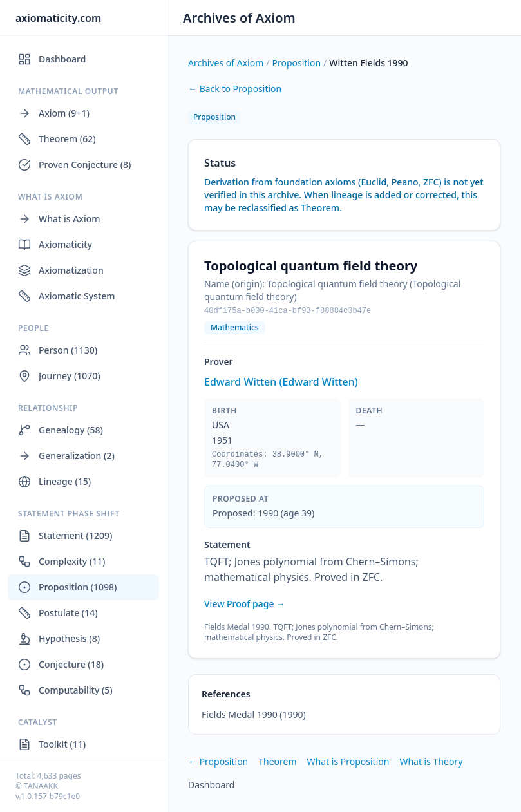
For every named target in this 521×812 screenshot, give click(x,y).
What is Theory (431, 761)
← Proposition (218, 761)
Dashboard (211, 785)
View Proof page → (245, 604)
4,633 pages (59, 776)
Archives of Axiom (239, 18)
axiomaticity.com (58, 18)
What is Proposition (348, 761)
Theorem (277, 761)
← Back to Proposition (235, 89)
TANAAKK (41, 786)
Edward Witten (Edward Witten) (281, 382)
